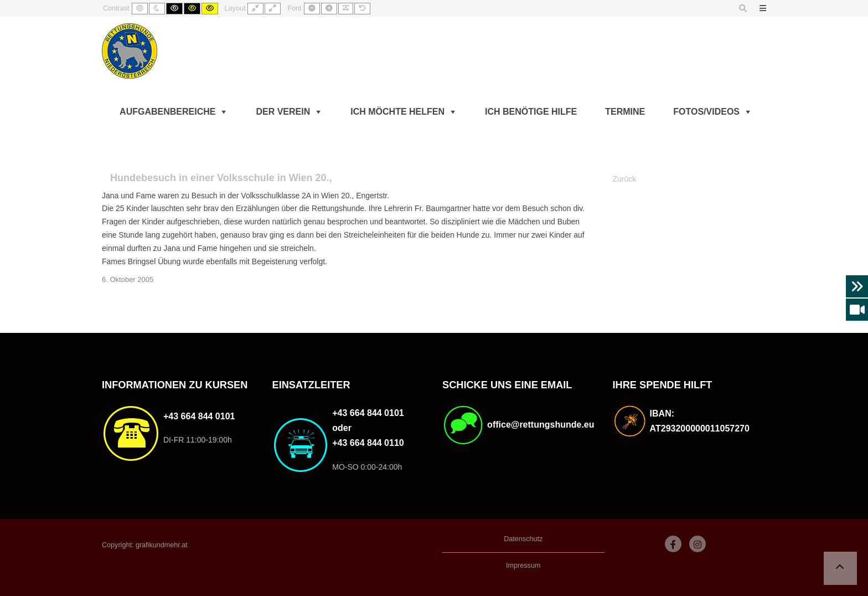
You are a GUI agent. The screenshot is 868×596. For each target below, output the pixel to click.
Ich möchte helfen (397, 112)
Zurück (625, 179)
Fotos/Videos (706, 112)
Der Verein (283, 112)
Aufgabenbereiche (167, 112)
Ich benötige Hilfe (531, 112)
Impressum (523, 566)
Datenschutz (523, 539)
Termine (625, 112)
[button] (840, 568)
